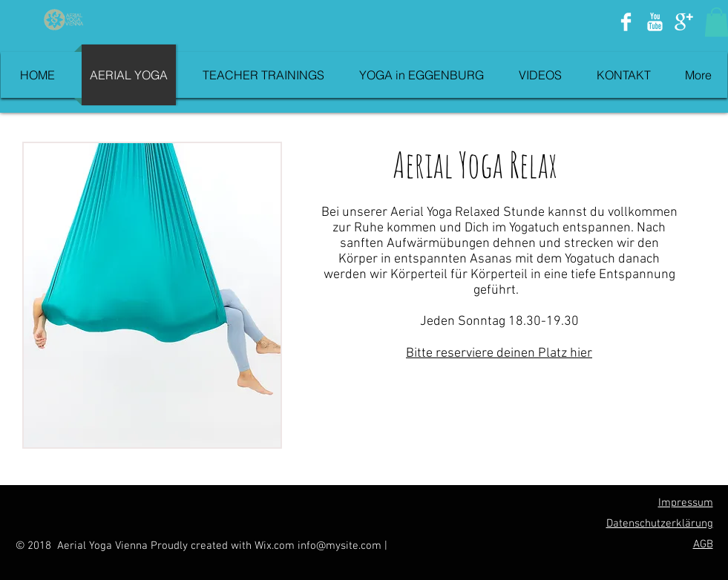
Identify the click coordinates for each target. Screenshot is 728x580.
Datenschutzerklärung (660, 524)
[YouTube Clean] (655, 22)
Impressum (686, 503)
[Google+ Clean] (684, 22)
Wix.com (276, 546)
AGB (703, 544)
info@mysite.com (340, 546)
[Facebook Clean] (626, 22)
